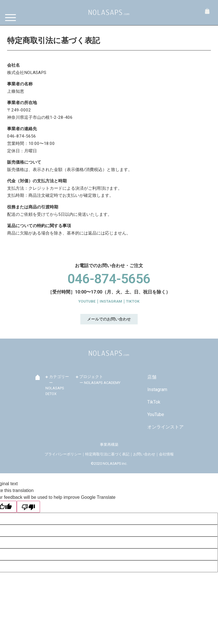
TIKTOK (133, 301)
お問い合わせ (144, 454)
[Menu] (12, 18)
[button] (109, 319)
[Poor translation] (28, 507)
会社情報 (166, 454)
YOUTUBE (87, 301)
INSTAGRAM (111, 301)
